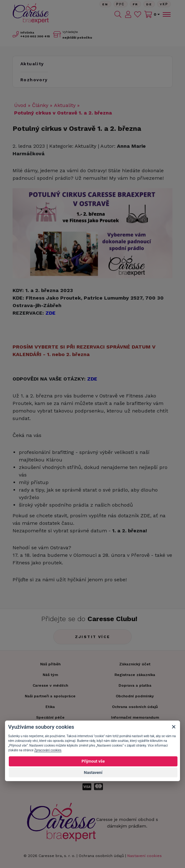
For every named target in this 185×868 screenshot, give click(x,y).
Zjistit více (93, 637)
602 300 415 (35, 36)
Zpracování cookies (48, 750)
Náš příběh (50, 664)
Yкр (164, 4)
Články (40, 105)
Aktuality (32, 64)
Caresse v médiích (50, 685)
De (149, 4)
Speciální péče (50, 717)
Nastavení (93, 772)
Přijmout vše (93, 761)
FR (135, 4)
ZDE (145, 516)
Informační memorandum (135, 717)
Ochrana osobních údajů (101, 856)
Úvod (20, 105)
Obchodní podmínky (135, 696)
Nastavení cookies (145, 856)
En (105, 4)
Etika (50, 707)
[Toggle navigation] (166, 14)
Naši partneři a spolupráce (50, 696)
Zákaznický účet (135, 664)
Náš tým (50, 675)
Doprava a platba (135, 685)
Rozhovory (34, 80)
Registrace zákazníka (135, 675)
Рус (121, 4)
